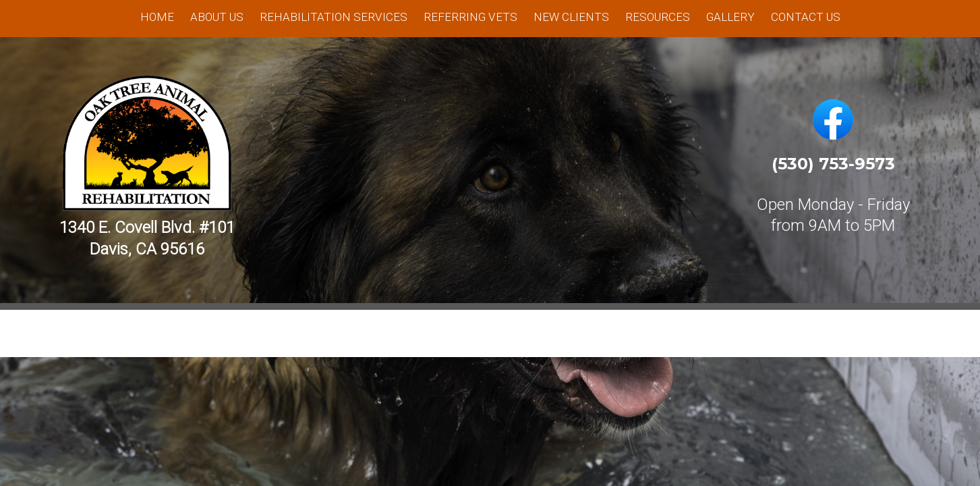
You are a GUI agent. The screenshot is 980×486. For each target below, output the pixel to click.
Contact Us (806, 17)
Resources (658, 17)
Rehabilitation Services (334, 17)
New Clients (571, 17)
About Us (217, 17)
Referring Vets (470, 17)
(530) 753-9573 (833, 164)
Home (157, 17)
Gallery (730, 17)
